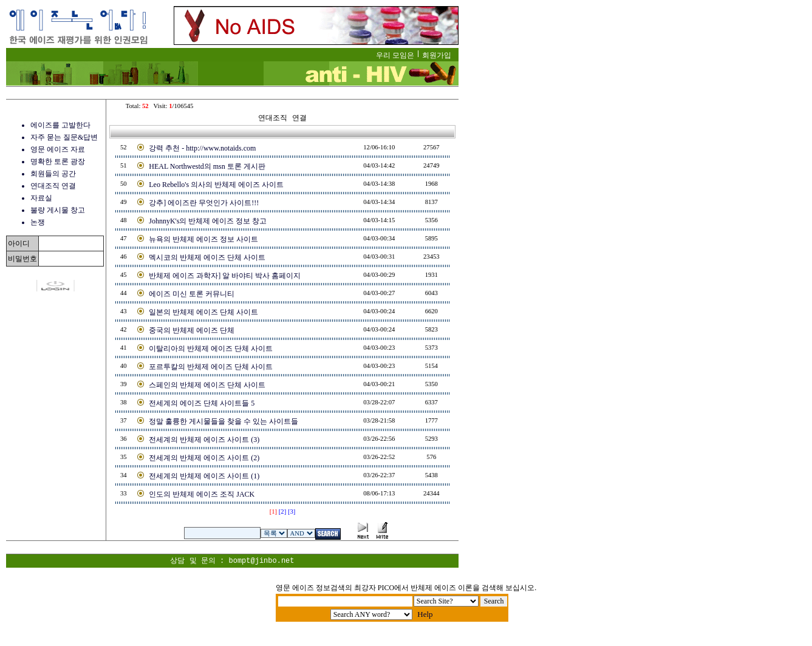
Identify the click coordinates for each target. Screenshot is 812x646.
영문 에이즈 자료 (58, 149)
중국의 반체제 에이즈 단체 (192, 330)
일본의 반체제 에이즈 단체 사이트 (203, 312)
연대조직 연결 (53, 186)
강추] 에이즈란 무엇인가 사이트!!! (204, 203)
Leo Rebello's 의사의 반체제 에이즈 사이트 (216, 185)
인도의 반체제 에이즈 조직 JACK (202, 494)
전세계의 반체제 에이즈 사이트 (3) (204, 440)
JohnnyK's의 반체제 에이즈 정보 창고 (208, 221)
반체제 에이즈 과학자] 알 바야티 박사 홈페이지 (225, 276)
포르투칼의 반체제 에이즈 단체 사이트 (211, 367)
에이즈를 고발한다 (60, 125)
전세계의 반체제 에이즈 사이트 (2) (204, 458)
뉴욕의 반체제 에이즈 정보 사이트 (203, 239)
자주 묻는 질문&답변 (64, 137)
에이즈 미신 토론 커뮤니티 (192, 294)
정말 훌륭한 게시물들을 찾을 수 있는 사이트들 (223, 421)
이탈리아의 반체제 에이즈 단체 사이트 (211, 348)
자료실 (41, 198)
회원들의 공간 (53, 174)
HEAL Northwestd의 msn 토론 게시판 (207, 166)
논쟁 (38, 222)
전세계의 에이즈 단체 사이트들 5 (202, 403)
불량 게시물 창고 (58, 210)
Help (425, 614)
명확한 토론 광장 (58, 161)
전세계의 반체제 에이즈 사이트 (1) (204, 476)
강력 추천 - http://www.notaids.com (202, 148)
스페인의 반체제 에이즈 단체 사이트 (207, 385)
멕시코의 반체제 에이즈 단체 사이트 (207, 257)
